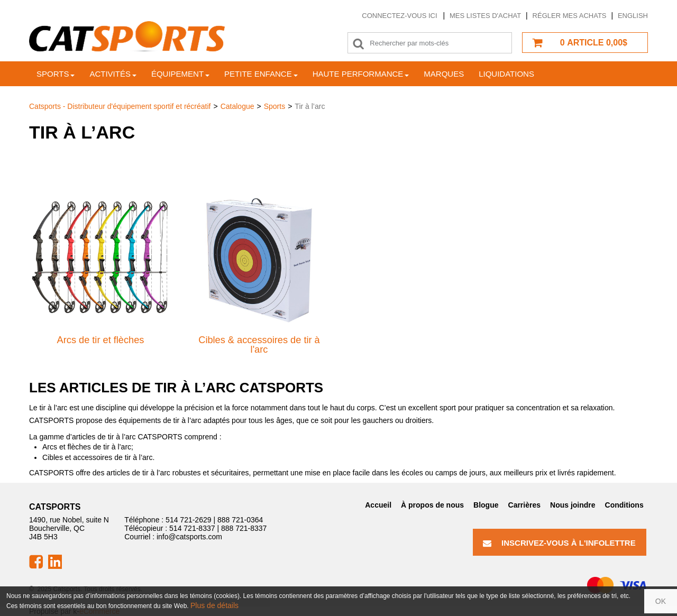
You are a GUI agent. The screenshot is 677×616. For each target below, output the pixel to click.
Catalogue (237, 106)
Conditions (624, 505)
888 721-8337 (244, 528)
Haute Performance (361, 74)
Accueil (378, 505)
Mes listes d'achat (485, 16)
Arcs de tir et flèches (101, 340)
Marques (444, 74)
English (633, 16)
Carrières (525, 505)
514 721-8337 (192, 528)
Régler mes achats (570, 16)
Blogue (486, 505)
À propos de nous (432, 505)
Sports (56, 74)
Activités (113, 74)
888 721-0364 (240, 520)
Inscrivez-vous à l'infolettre (559, 543)
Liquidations (506, 74)
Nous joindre (573, 505)
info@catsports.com (189, 537)
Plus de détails (214, 605)
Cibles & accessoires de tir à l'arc (259, 345)
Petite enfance (261, 74)
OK (661, 601)
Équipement (180, 74)
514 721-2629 (188, 520)
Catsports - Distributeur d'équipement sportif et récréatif (120, 106)
